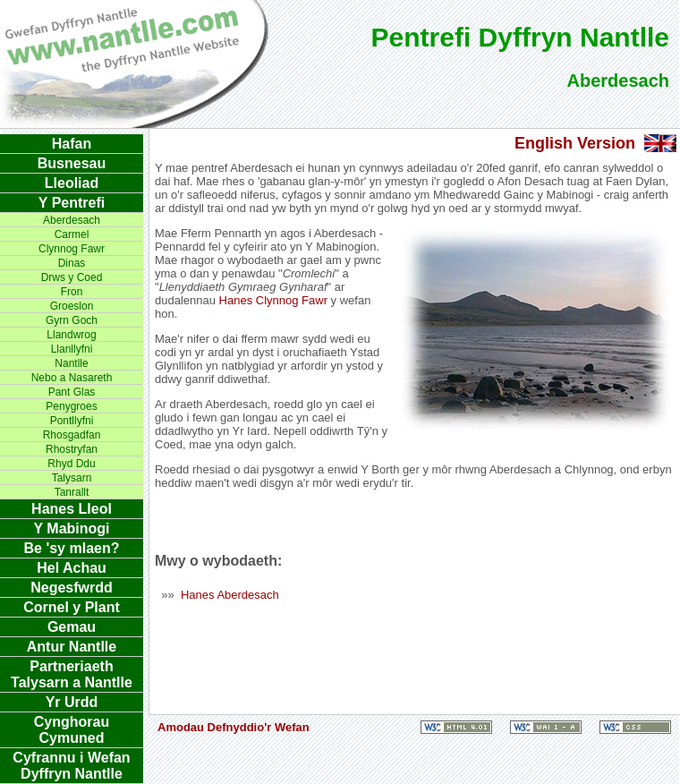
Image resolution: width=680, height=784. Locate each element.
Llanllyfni (72, 349)
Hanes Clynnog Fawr (273, 300)
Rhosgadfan (72, 435)
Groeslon (72, 306)
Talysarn (72, 478)
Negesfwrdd (72, 588)
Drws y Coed (72, 277)
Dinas (72, 263)
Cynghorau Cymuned (72, 730)
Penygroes (71, 406)
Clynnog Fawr (72, 249)
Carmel (72, 234)
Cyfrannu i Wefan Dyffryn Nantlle (71, 766)
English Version (575, 143)
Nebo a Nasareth (72, 378)
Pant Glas (72, 392)
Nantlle (71, 363)
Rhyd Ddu (71, 464)
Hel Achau (72, 568)
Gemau (72, 627)
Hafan (72, 144)
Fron (72, 292)
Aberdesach (72, 220)
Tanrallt (72, 492)
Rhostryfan (72, 449)
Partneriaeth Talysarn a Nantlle (72, 674)
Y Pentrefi (72, 203)
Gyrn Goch (72, 320)
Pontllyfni (72, 421)
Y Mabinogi (71, 528)
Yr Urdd (72, 702)
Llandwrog (71, 335)
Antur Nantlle (72, 647)
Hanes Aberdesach (230, 595)
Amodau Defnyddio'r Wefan (234, 727)
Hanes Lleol (72, 509)
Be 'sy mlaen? (72, 548)
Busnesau (72, 163)
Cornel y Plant (72, 607)
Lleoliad (72, 183)
